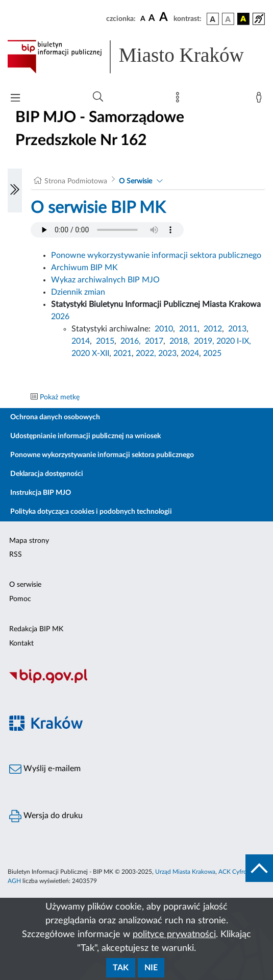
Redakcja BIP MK (36, 629)
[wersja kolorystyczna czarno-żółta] (243, 19)
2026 (60, 317)
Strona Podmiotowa (76, 181)
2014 (81, 341)
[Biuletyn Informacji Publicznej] (136, 682)
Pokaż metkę (60, 397)
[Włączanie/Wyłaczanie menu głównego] (15, 99)
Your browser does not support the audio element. (107, 230)
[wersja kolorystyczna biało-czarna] (228, 19)
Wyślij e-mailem (45, 769)
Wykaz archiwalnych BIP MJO (105, 280)
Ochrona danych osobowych (55, 417)
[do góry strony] (259, 868)
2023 (167, 353)
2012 (213, 329)
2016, (131, 341)
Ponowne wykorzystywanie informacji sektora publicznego (156, 255)
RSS (16, 555)
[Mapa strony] (180, 100)
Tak (121, 968)
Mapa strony (29, 541)
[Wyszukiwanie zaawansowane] (98, 97)
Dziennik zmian (78, 292)
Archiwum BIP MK (84, 268)
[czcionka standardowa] (143, 18)
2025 (212, 353)
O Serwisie (135, 181)
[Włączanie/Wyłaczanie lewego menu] (15, 190)
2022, (147, 353)
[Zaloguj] (261, 100)
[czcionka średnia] (152, 19)
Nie (151, 968)
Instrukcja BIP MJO (41, 493)
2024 (190, 353)
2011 (188, 329)
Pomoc (20, 599)
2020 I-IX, (234, 341)
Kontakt (21, 643)
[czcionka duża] (165, 17)
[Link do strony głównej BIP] (136, 57)
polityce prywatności (174, 935)
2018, (180, 341)
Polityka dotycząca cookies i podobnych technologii (91, 512)
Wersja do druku (46, 816)
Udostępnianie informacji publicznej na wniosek (85, 436)
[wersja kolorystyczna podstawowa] (213, 19)
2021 (122, 353)
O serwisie (25, 585)
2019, (204, 341)
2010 (164, 329)
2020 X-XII (90, 353)
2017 (154, 341)
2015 (105, 341)
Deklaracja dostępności (47, 474)
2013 (237, 329)
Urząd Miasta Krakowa (185, 872)
